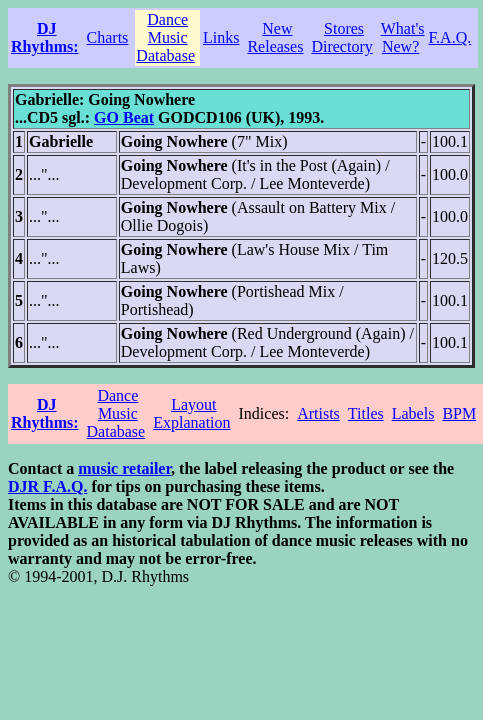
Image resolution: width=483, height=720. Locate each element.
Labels (413, 413)
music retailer (124, 468)
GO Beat (124, 117)
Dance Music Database (165, 37)
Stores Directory (341, 37)
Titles (366, 413)
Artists (318, 413)
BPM (459, 413)
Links (221, 37)
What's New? (403, 37)
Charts (108, 37)
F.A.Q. (450, 37)
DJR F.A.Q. (47, 486)
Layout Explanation (191, 413)
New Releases (275, 37)
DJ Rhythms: (45, 37)
